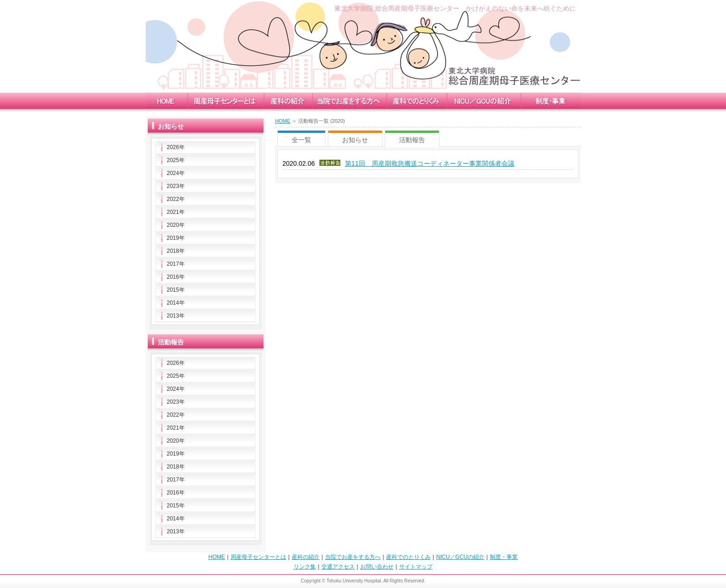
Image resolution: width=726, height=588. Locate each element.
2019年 (176, 238)
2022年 (176, 199)
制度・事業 (504, 557)
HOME (283, 121)
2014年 (176, 303)
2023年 (176, 186)
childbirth (349, 101)
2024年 (176, 173)
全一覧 (301, 140)
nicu (483, 101)
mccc (225, 101)
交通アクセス (338, 567)
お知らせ (355, 140)
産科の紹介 (306, 557)
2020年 (176, 225)
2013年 (176, 316)
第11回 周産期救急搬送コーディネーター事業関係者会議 (430, 163)
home (166, 101)
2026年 (176, 147)
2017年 (176, 264)
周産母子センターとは (258, 557)
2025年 (176, 160)
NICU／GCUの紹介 (460, 557)
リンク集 (305, 567)
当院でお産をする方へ (353, 557)
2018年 (176, 251)
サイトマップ (416, 567)
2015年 (176, 290)
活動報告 (412, 140)
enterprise (551, 101)
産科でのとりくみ (408, 557)
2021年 (176, 212)
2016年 (176, 277)
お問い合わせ (377, 567)
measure (416, 101)
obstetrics (288, 101)
